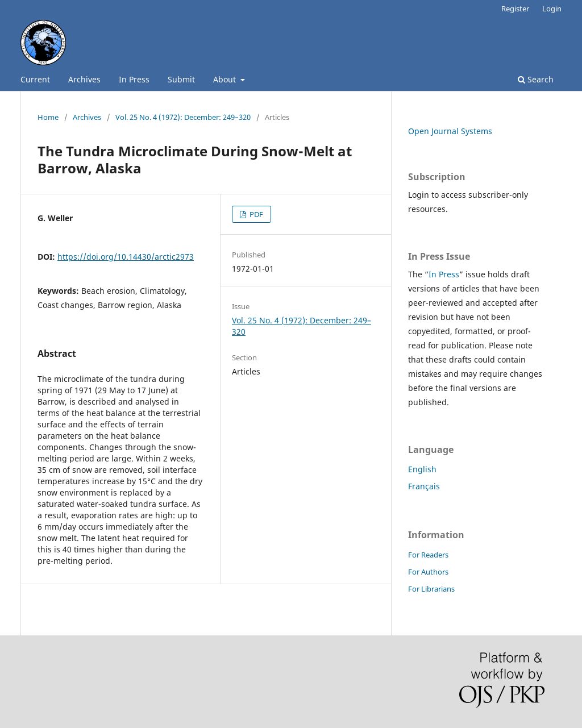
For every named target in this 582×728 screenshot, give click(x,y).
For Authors (428, 572)
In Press (134, 79)
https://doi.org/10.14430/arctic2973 (126, 257)
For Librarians (431, 589)
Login (552, 9)
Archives (84, 79)
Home (48, 117)
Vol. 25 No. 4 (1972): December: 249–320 (183, 117)
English (422, 469)
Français (424, 486)
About (226, 79)
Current (35, 79)
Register (515, 9)
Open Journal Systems (450, 131)
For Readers (428, 555)
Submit (181, 79)
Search (536, 79)
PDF (255, 214)
